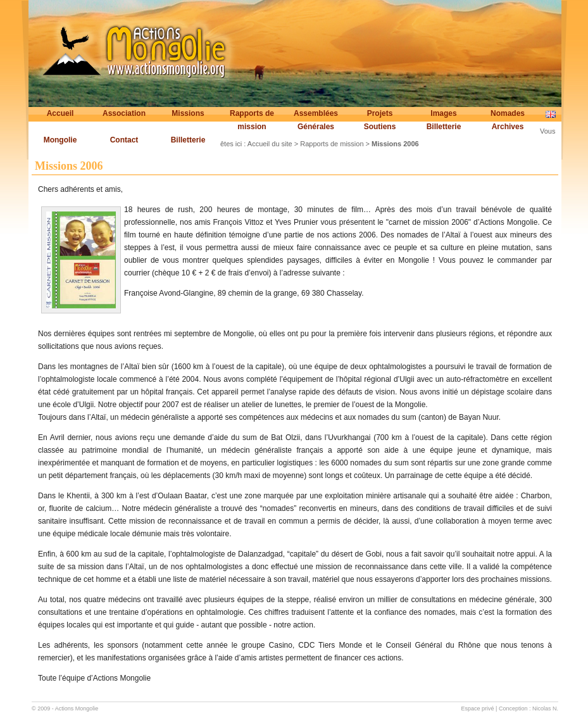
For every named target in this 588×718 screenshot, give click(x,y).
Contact (124, 140)
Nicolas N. (545, 709)
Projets (380, 113)
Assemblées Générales (316, 120)
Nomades (508, 113)
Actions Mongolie (77, 709)
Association (124, 113)
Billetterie (444, 127)
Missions (188, 113)
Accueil (60, 113)
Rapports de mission (252, 120)
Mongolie (60, 140)
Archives (508, 127)
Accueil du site (270, 144)
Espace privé (478, 709)
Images (443, 113)
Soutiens (380, 127)
